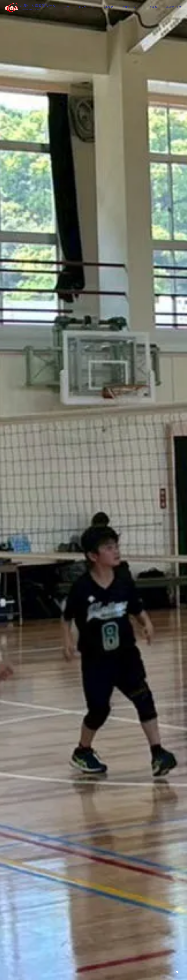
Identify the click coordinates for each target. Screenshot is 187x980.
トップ (66, 7)
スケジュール (86, 7)
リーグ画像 (151, 7)
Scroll (177, 974)
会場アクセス (174, 7)
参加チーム (129, 7)
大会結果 (108, 7)
